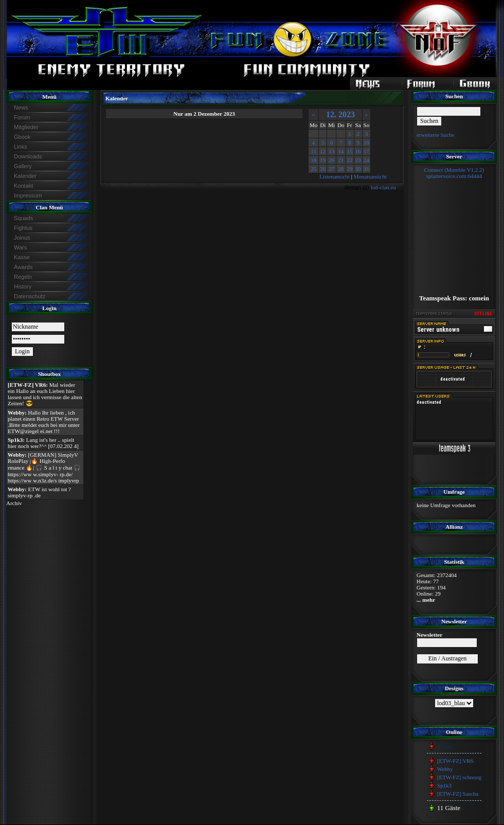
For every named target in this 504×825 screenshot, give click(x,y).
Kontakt (23, 186)
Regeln (23, 277)
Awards (23, 267)
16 (358, 151)
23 (358, 160)
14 (341, 151)
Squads (23, 218)
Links (21, 147)
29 (350, 169)
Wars (20, 247)
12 (323, 151)
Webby (445, 769)
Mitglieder (26, 127)
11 (313, 151)
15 (350, 151)
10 (366, 142)
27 (331, 169)
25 (313, 169)
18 (313, 160)
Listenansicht (335, 176)
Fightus (23, 228)
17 (366, 151)
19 (323, 160)
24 (366, 160)
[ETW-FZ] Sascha (458, 794)
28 (341, 169)
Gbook (22, 137)
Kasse (22, 257)
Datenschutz (30, 296)
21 (341, 160)
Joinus (22, 238)
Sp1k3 (444, 785)
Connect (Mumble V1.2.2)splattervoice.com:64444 (454, 173)
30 (358, 169)
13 (331, 151)
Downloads (28, 156)
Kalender (25, 176)
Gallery (23, 166)
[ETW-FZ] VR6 (455, 761)
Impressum (28, 195)
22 (350, 160)
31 (366, 169)
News (21, 107)
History (23, 286)
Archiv (14, 503)
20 (331, 160)
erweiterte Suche (436, 135)
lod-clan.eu (383, 187)
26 (323, 169)
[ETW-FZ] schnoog (459, 777)
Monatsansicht (370, 176)
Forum (22, 117)
